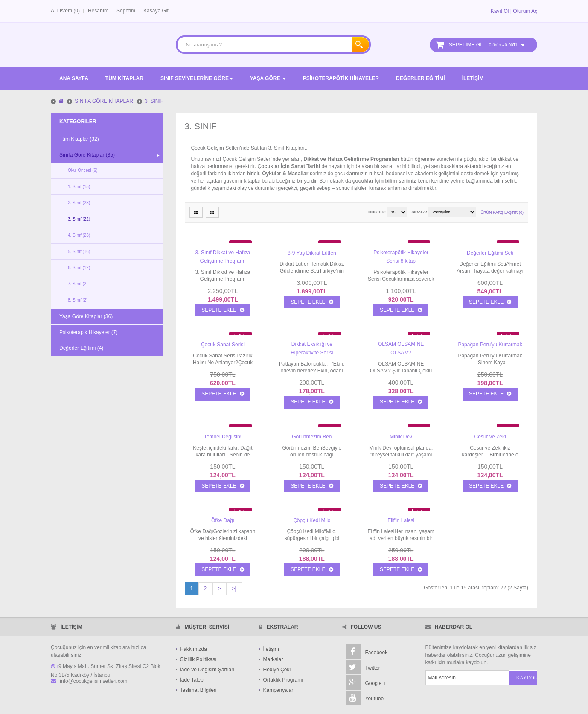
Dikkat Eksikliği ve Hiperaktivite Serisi (312, 348)
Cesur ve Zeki (490, 437)
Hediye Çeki (277, 670)
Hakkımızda (194, 649)
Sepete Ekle (223, 310)
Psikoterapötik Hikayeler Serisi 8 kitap (401, 257)
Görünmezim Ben (312, 437)
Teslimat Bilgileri (198, 690)
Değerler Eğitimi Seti (490, 253)
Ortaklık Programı (283, 680)
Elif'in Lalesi (401, 520)
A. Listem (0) (65, 11)
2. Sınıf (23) (79, 203)
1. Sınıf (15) (79, 187)
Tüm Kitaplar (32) (79, 139)
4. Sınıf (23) (79, 235)
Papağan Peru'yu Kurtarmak (490, 345)
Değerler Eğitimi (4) (81, 348)
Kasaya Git (156, 11)
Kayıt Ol (500, 11)
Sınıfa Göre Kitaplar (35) (87, 155)
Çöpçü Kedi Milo (312, 520)
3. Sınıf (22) (79, 219)
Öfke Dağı (223, 520)
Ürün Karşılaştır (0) (502, 212)
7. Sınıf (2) (78, 284)
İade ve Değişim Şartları (207, 670)
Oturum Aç (525, 11)
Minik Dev (401, 437)
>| (234, 589)
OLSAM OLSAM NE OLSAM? (401, 348)
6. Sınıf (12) (79, 268)
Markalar (273, 659)
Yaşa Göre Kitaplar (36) (86, 316)
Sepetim (126, 11)
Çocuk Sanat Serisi (223, 345)
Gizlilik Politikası (198, 659)
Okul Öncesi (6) (83, 170)
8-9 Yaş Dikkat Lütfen (312, 253)
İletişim (271, 649)
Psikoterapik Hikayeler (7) (89, 332)
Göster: (377, 212)
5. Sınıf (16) (79, 251)
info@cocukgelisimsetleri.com (93, 681)
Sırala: (419, 212)
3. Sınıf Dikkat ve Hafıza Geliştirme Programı (223, 257)
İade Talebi (192, 680)
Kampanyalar (278, 690)
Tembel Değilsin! (223, 437)
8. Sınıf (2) (78, 300)
